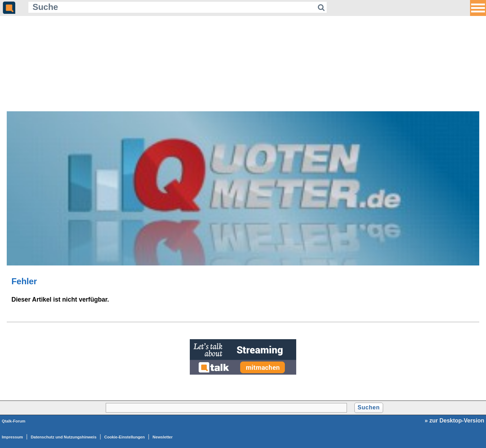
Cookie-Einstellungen (125, 437)
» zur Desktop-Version (454, 421)
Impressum (12, 437)
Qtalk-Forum (14, 421)
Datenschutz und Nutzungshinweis (64, 437)
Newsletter (163, 437)
